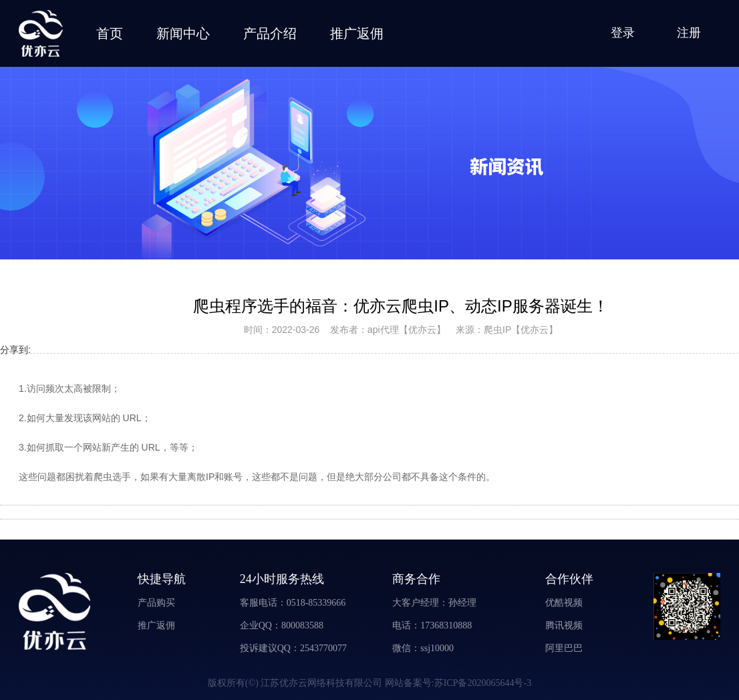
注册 (689, 33)
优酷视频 (564, 603)
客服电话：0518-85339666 (293, 603)
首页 (110, 33)
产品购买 (156, 603)
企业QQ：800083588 (282, 625)
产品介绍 (270, 33)
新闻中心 (183, 33)
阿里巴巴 (564, 648)
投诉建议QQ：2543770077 (293, 648)
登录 (623, 33)
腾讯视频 (564, 625)
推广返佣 (357, 33)
